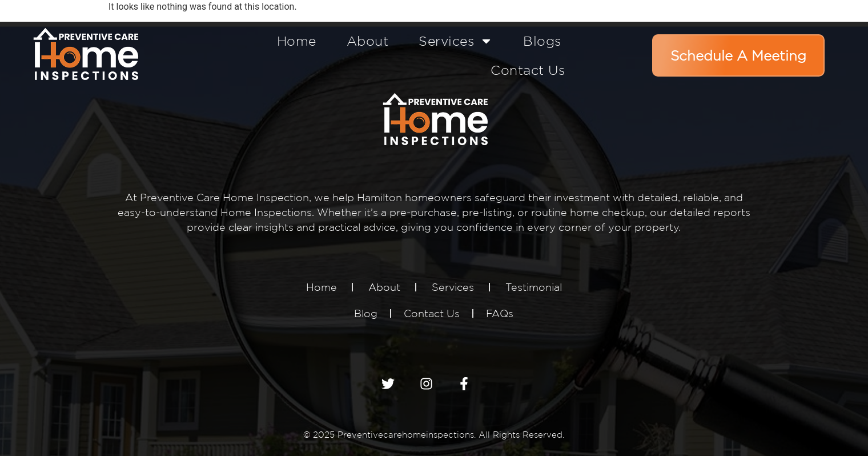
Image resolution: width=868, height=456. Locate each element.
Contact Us (528, 70)
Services (456, 41)
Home (297, 41)
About (368, 41)
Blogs (542, 41)
